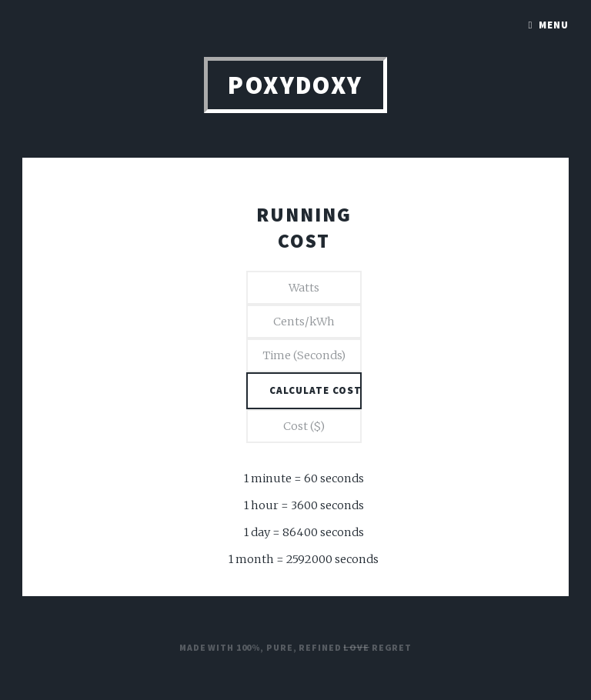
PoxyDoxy (295, 85)
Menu (554, 25)
